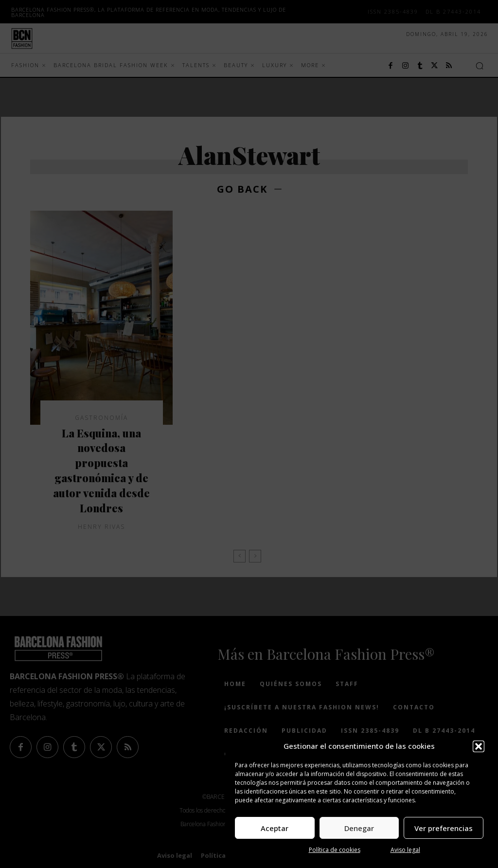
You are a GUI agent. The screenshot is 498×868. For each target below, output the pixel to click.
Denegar (359, 828)
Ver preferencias (444, 828)
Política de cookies (335, 850)
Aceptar (275, 828)
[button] (479, 746)
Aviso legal (405, 850)
